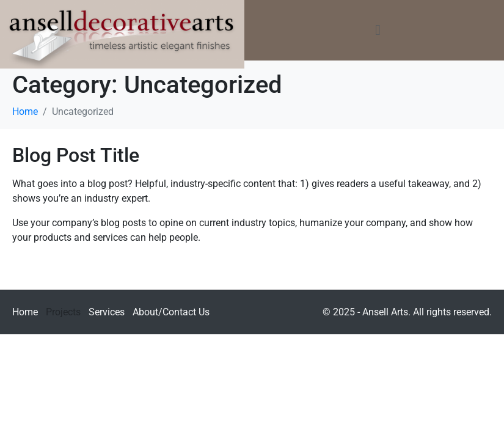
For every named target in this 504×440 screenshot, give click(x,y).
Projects (63, 312)
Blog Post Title (76, 155)
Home (25, 312)
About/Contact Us (171, 312)
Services (107, 312)
